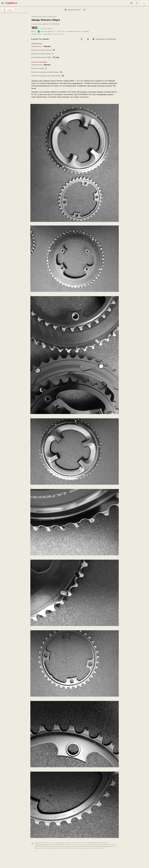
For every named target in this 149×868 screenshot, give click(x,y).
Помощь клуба (106, 846)
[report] (104, 39)
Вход (144, 3)
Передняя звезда (36, 17)
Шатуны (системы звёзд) (50, 17)
